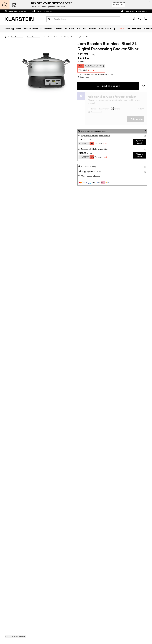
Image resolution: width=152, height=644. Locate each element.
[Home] (8, 37)
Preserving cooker (35, 37)
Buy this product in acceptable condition (97, 135)
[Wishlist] (140, 19)
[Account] (134, 19)
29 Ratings (81, 61)
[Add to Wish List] (143, 86)
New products (143, 29)
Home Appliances (17, 37)
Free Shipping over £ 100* (46, 11)
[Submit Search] (49, 19)
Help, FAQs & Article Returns (136, 11)
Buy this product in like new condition (95, 149)
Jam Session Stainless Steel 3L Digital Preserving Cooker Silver (69, 37)
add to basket (108, 86)
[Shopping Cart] (146, 19)
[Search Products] (83, 19)
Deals (130, 29)
